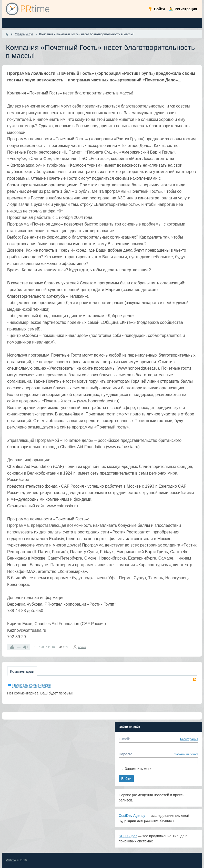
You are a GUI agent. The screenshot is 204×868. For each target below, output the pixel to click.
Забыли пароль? (186, 754)
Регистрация (189, 739)
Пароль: (125, 754)
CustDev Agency (132, 816)
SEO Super (128, 836)
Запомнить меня (139, 769)
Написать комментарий (32, 685)
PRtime (11, 860)
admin (82, 647)
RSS (195, 679)
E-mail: (124, 739)
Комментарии (22, 671)
